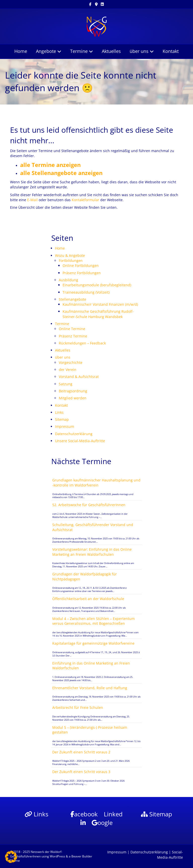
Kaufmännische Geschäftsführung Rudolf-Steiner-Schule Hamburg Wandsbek (98, 314)
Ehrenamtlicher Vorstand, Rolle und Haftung (90, 688)
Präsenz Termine (73, 336)
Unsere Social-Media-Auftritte (80, 441)
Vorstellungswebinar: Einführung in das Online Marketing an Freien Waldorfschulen (92, 552)
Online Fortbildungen (81, 266)
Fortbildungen (71, 261)
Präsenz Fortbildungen (82, 273)
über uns (139, 51)
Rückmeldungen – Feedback (82, 343)
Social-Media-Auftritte (170, 855)
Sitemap (62, 419)
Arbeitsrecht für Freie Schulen (78, 707)
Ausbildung (68, 280)
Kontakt (171, 51)
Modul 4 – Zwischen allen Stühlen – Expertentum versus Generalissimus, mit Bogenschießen (93, 621)
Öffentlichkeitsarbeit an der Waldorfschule (88, 599)
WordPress (57, 856)
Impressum (65, 426)
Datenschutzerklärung (74, 434)
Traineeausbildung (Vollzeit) (86, 292)
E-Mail (32, 200)
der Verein (68, 370)
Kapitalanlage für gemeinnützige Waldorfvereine (93, 643)
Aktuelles (111, 51)
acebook (84, 814)
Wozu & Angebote (70, 255)
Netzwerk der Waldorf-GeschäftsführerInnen (36, 854)
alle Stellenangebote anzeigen (61, 173)
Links (59, 412)
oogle (102, 823)
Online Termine (72, 329)
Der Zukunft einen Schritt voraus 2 (81, 752)
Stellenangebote (73, 299)
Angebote (46, 51)
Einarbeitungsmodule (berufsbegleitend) (97, 285)
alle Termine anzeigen (50, 165)
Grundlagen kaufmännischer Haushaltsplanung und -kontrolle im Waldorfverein (96, 483)
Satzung (66, 384)
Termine (79, 51)
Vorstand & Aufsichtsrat (79, 377)
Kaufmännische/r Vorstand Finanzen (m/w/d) (100, 304)
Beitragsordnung (73, 391)
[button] (11, 857)
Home (21, 51)
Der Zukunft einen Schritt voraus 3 (81, 772)
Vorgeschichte (71, 362)
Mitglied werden (73, 398)
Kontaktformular (85, 200)
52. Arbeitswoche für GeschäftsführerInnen (89, 505)
